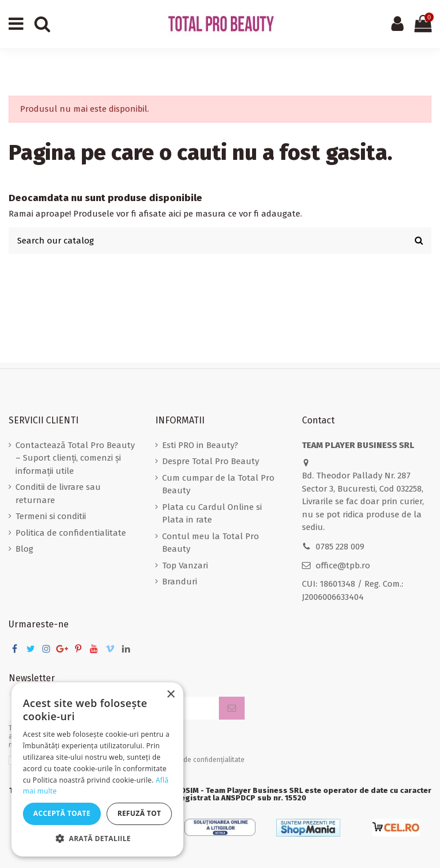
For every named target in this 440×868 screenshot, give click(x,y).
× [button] (170, 695)
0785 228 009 (340, 547)
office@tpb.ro (343, 565)
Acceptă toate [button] (62, 813)
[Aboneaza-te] (232, 708)
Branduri (180, 582)
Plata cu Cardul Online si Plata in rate (212, 514)
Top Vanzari (185, 565)
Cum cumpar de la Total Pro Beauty (218, 484)
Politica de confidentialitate (71, 533)
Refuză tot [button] (139, 813)
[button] (97, 839)
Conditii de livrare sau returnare (58, 494)
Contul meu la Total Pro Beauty (211, 543)
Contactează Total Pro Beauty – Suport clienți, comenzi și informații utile (75, 458)
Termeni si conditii (51, 516)
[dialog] (97, 769)
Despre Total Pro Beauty (211, 461)
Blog (24, 549)
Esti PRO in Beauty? (200, 445)
